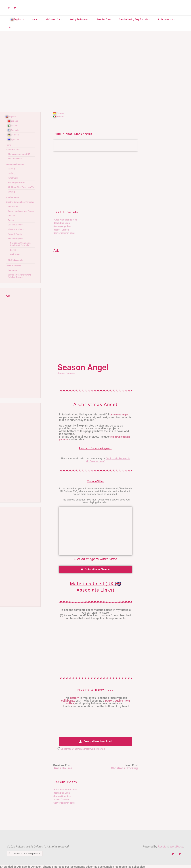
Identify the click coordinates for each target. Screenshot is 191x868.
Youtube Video (95, 481)
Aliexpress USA (16, 159)
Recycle (12, 169)
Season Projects (67, 373)
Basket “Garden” (61, 230)
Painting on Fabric (17, 183)
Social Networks (14, 272)
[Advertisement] (95, 178)
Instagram (13, 277)
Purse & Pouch (15, 241)
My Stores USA (13, 150)
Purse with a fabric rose (65, 220)
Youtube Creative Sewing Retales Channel (20, 283)
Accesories (13, 211)
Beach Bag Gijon (62, 223)
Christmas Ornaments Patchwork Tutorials (84, 749)
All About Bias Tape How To (20, 188)
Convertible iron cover (64, 233)
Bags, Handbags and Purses (18, 217)
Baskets (12, 222)
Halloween (15, 261)
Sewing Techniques (15, 164)
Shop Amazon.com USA (20, 154)
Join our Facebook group (95, 448)
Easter (13, 256)
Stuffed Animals (16, 267)
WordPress (176, 847)
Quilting (12, 173)
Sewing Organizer (62, 226)
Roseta (162, 847)
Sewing (12, 194)
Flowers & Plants (16, 236)
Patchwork (13, 178)
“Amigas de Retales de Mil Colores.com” (108, 460)
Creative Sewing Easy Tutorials (16, 205)
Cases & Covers (16, 231)
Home (9, 145)
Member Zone (13, 200)
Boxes (11, 227)
